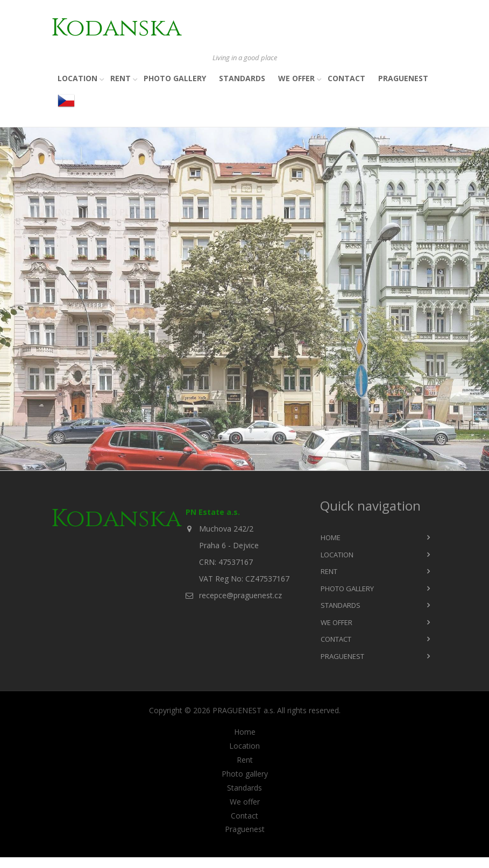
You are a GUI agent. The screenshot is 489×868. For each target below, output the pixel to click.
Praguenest (403, 78)
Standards (242, 78)
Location (77, 78)
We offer (296, 78)
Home (331, 537)
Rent (121, 78)
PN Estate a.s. (213, 512)
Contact (346, 78)
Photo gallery (175, 78)
